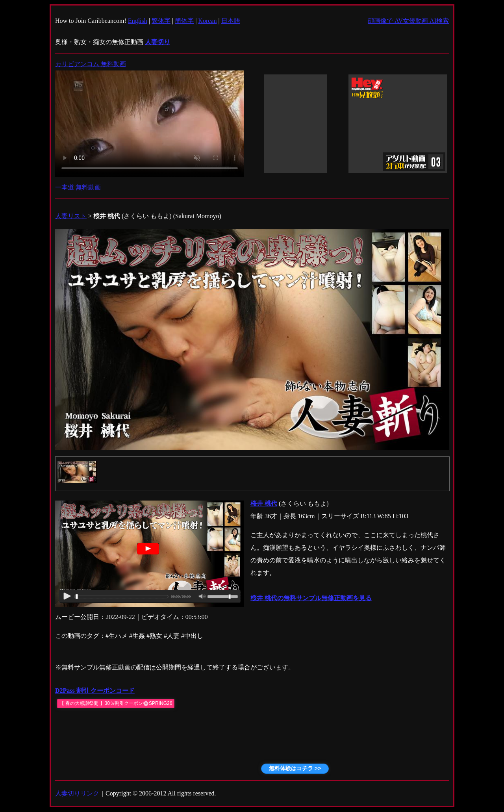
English (138, 21)
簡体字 (184, 21)
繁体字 (161, 21)
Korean (207, 21)
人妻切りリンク (77, 793)
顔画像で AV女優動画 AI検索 (408, 21)
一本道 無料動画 (78, 187)
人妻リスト (71, 216)
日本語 (231, 21)
